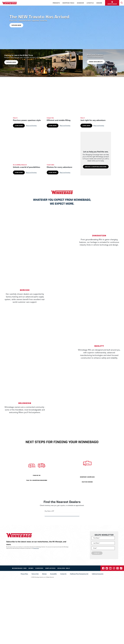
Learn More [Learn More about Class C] (86, 126)
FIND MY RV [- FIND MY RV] (37, 475)
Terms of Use (35, 574)
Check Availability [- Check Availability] (96, 62)
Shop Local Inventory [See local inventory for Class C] (99, 126)
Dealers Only (64, 568)
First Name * (97, 538)
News (31, 568)
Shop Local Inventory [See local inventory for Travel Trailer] (65, 172)
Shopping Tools (68, 3)
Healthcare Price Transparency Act (79, 574)
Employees (50, 568)
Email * (95, 548)
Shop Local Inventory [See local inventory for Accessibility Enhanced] (31, 172)
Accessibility (53, 574)
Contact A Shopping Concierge (96, 167)
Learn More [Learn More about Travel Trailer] (53, 172)
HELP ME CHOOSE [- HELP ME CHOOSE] (87, 482)
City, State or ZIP (49, 511)
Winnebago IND (19, 568)
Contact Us (63, 574)
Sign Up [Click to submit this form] (97, 553)
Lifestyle (90, 3)
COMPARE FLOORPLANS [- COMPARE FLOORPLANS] (87, 477)
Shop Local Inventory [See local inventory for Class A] (31, 126)
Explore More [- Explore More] (16, 25)
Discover (80, 3)
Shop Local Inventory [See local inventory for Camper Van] (65, 126)
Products (56, 3)
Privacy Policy (36, 548)
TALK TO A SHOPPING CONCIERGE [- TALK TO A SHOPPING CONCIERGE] (37, 480)
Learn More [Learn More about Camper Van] (53, 126)
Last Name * (97, 543)
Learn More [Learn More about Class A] (19, 126)
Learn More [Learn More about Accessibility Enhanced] (19, 172)
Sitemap (44, 574)
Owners (99, 3)
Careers (39, 568)
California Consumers (98, 574)
